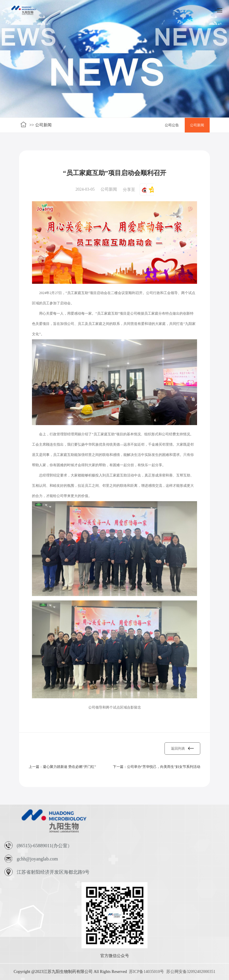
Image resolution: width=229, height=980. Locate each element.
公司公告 (172, 125)
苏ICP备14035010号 (147, 972)
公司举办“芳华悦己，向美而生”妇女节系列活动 (164, 767)
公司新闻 (197, 125)
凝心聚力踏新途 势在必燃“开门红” (69, 767)
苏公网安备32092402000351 (191, 972)
